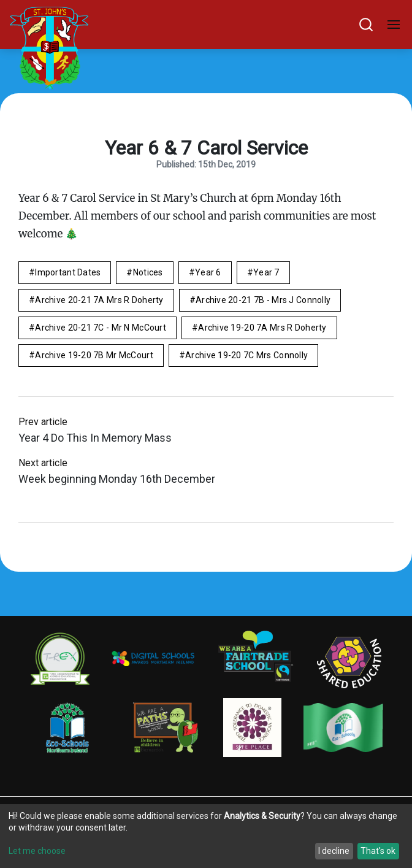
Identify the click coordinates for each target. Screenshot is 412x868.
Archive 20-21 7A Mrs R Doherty (99, 300)
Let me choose (37, 851)
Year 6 (208, 272)
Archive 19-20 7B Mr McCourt (94, 355)
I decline (334, 851)
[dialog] (206, 836)
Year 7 (266, 272)
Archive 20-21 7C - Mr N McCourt (101, 328)
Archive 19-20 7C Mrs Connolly (246, 355)
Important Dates (68, 272)
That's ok (378, 851)
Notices (148, 272)
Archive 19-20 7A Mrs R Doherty (262, 328)
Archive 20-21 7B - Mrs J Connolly (263, 300)
